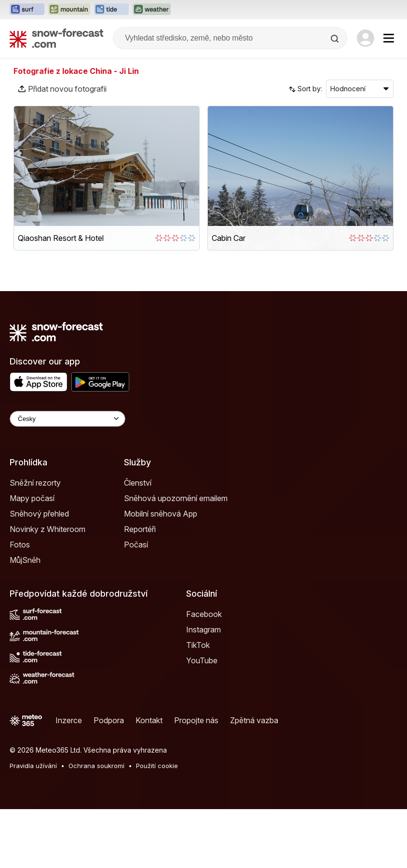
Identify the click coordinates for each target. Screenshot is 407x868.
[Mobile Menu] (389, 38)
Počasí (136, 545)
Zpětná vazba (254, 720)
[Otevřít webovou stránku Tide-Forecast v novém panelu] (111, 10)
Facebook (204, 614)
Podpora (109, 720)
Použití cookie (157, 766)
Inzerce (69, 720)
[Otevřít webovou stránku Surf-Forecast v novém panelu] (27, 10)
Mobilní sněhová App (161, 514)
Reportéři (140, 529)
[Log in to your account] (366, 38)
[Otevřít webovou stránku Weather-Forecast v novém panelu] (152, 10)
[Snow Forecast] (56, 38)
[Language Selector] (68, 419)
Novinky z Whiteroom (47, 529)
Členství (138, 483)
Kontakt (149, 720)
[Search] (336, 39)
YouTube (202, 660)
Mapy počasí (32, 498)
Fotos (20, 545)
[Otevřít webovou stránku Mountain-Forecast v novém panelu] (69, 10)
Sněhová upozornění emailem (176, 498)
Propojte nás (196, 720)
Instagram (203, 630)
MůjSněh (25, 560)
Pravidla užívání (33, 766)
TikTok (198, 645)
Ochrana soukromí (96, 766)
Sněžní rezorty (35, 483)
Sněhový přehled (39, 514)
